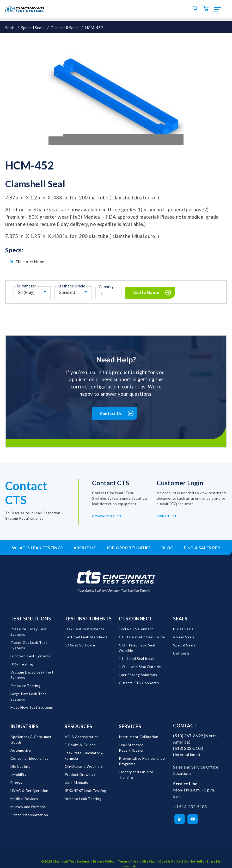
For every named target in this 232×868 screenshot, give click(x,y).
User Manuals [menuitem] (76, 782)
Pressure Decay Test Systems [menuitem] (29, 632)
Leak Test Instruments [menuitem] (84, 629)
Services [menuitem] (130, 726)
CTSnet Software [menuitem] (80, 645)
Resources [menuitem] (78, 726)
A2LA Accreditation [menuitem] (82, 737)
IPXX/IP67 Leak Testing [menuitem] (85, 791)
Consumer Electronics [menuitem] (29, 758)
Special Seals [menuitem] (184, 645)
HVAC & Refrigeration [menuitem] (29, 791)
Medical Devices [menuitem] (24, 799)
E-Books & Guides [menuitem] (80, 745)
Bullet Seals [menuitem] (183, 629)
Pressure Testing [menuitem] (25, 686)
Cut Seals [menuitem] (181, 653)
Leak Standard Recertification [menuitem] (132, 747)
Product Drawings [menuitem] (80, 774)
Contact (185, 726)
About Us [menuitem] (85, 548)
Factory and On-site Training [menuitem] (136, 775)
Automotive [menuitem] (21, 750)
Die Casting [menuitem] (20, 766)
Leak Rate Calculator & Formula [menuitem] (85, 756)
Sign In (167, 516)
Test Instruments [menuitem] (88, 619)
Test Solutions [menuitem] (31, 619)
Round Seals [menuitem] (184, 637)
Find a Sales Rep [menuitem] (202, 548)
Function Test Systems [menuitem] (30, 656)
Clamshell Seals (65, 28)
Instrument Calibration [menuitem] (139, 737)
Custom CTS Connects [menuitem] (139, 683)
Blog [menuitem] (167, 548)
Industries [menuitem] (25, 726)
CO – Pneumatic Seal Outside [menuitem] (137, 648)
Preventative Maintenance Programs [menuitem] (142, 761)
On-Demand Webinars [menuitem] (84, 766)
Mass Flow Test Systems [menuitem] (32, 707)
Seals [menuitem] (180, 619)
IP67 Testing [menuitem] (22, 664)
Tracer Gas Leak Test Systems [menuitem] (29, 645)
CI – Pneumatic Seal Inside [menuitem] (142, 637)
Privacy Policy (104, 855)
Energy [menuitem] (16, 782)
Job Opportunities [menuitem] (129, 548)
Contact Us (111, 413)
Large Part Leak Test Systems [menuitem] (29, 696)
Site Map (149, 855)
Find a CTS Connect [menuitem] (136, 629)
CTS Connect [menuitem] (136, 619)
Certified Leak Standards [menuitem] (86, 637)
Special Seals (33, 28)
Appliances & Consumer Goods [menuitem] (31, 739)
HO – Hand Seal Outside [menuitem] (140, 667)
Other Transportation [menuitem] (29, 815)
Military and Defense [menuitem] (28, 807)
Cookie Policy (170, 855)
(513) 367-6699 (188, 736)
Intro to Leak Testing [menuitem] (83, 799)
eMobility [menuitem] (18, 774)
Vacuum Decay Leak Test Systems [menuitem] (32, 675)
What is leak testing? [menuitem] (38, 548)
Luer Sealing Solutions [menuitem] (138, 675)
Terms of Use (128, 855)
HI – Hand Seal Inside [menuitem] (137, 659)
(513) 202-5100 (188, 748)
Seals (10, 28)
